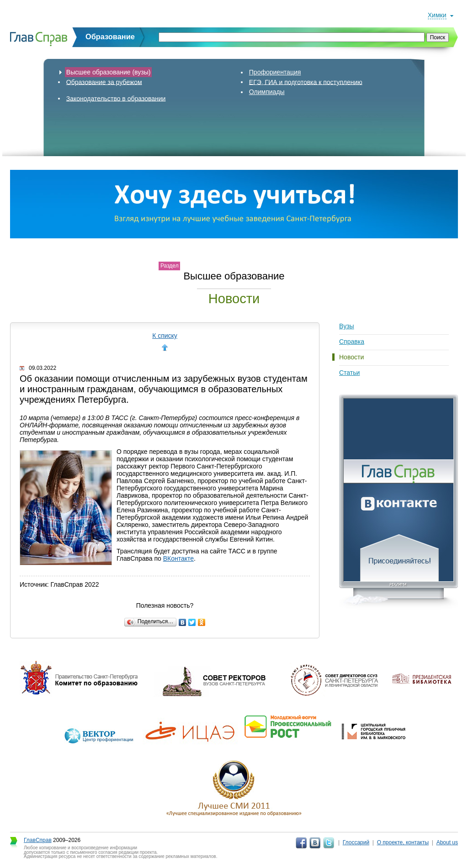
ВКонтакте (178, 558)
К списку (165, 336)
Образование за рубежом (104, 82)
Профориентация (275, 72)
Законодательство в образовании (116, 98)
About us (447, 842)
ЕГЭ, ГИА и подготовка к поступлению (306, 82)
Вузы (347, 326)
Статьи (349, 373)
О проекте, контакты (403, 842)
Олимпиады (267, 92)
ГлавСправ (38, 840)
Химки (437, 15)
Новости (351, 357)
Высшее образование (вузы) (109, 72)
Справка (352, 342)
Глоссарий (356, 842)
